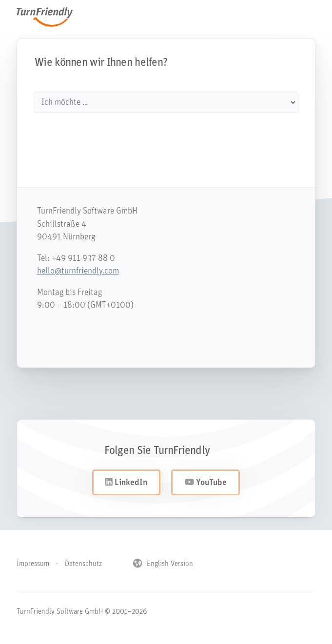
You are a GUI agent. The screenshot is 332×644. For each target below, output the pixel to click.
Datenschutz (83, 564)
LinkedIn (126, 483)
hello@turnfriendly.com (73, 271)
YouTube (206, 483)
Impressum (33, 564)
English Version (163, 564)
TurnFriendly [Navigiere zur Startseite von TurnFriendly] (49, 17)
